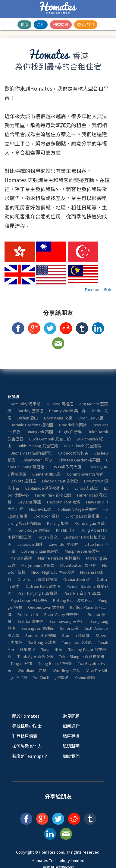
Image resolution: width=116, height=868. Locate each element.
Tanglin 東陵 (52, 649)
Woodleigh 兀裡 (66, 670)
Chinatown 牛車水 (37, 460)
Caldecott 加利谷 (73, 453)
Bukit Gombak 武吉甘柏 (50, 439)
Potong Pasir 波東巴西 (73, 600)
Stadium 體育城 (76, 635)
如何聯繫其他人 (27, 746)
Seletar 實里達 (30, 621)
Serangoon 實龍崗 (38, 628)
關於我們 (71, 756)
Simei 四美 (69, 628)
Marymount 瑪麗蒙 (38, 565)
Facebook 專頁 (98, 289)
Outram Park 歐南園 (43, 586)
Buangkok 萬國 (40, 432)
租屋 (24, 24)
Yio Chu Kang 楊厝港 (51, 677)
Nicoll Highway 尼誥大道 (53, 572)
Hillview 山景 (41, 509)
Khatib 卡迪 (66, 530)
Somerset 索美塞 (41, 635)
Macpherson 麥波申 (82, 551)
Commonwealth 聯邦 (85, 474)
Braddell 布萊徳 (73, 425)
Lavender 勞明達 (64, 544)
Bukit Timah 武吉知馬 (82, 446)
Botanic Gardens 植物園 (32, 425)
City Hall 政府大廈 (66, 467)
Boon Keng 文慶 (58, 418)
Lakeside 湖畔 (30, 544)
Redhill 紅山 (28, 614)
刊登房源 (61, 24)
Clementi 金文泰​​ (47, 474)
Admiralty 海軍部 (25, 404)
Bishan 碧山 (28, 418)
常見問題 (71, 716)
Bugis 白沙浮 (70, 432)
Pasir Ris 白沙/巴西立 (82, 593)
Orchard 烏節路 (77, 579)
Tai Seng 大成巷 (42, 642)
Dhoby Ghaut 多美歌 (60, 481)
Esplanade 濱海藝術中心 (47, 488)
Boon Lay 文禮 (91, 418)
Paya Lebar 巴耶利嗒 (29, 600)
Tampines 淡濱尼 (77, 642)
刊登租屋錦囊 (25, 736)
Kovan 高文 (48, 537)
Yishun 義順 (85, 677)
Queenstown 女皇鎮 (46, 607)
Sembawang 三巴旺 (67, 621)
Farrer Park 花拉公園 (53, 495)
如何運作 (71, 726)
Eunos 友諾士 (86, 488)
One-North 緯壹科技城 (37, 579)
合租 (41, 24)
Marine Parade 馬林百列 (59, 558)
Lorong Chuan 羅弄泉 (40, 551)
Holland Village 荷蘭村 (77, 509)
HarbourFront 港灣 (64, 502)
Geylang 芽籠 (29, 502)
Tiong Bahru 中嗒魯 (55, 663)
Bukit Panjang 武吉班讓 (38, 446)
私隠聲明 (71, 746)
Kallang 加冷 (58, 523)
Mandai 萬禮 (21, 558)
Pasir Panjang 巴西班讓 (38, 593)
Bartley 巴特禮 (30, 411)
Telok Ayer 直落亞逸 (35, 656)
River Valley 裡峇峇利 (63, 614)
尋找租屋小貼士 (27, 726)
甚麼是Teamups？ (30, 756)
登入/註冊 (86, 24)
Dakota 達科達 (23, 481)
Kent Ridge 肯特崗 (34, 530)
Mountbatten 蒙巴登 (78, 565)
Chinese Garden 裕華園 (79, 460)
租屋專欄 (71, 736)
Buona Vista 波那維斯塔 (31, 453)
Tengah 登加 (21, 663)
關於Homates (26, 716)
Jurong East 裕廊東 (82, 516)
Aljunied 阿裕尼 (60, 404)
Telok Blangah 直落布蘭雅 (82, 656)
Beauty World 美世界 (67, 411)
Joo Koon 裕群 (46, 516)
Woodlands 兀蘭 (32, 670)
